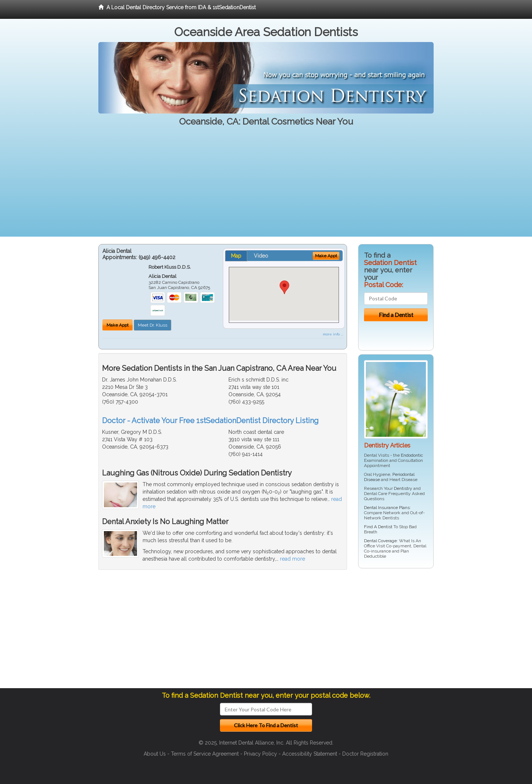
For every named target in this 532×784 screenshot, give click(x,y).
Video (261, 256)
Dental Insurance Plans (387, 508)
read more (293, 559)
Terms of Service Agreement (205, 754)
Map (236, 256)
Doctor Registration (365, 754)
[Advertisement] (266, 185)
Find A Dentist (378, 527)
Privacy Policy (260, 754)
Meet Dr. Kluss (153, 325)
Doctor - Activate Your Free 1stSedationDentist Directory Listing (210, 421)
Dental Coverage (380, 541)
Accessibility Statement (310, 754)
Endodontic (412, 455)
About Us (155, 754)
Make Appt (118, 325)
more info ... (333, 334)
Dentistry (403, 488)
